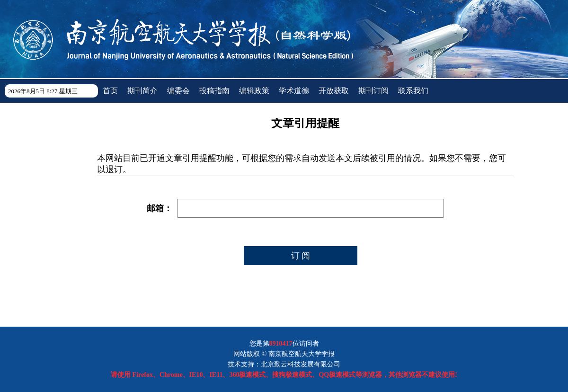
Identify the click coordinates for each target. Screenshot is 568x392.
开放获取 (334, 91)
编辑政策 (254, 91)
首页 (110, 91)
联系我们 (413, 91)
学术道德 (294, 91)
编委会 (178, 91)
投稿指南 (214, 91)
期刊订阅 (373, 91)
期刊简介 (142, 91)
